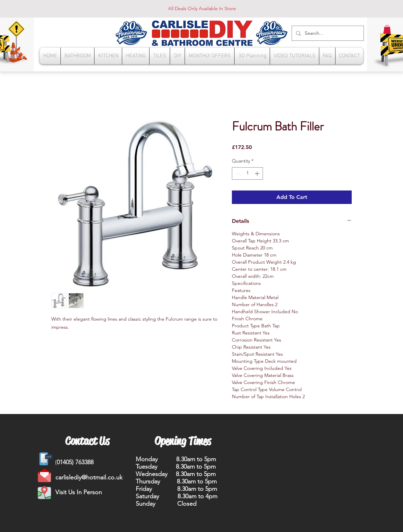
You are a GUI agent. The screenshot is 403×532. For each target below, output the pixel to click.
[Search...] (327, 33)
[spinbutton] (247, 173)
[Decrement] (237, 173)
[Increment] (258, 173)
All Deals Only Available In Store (202, 8)
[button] (387, 29)
